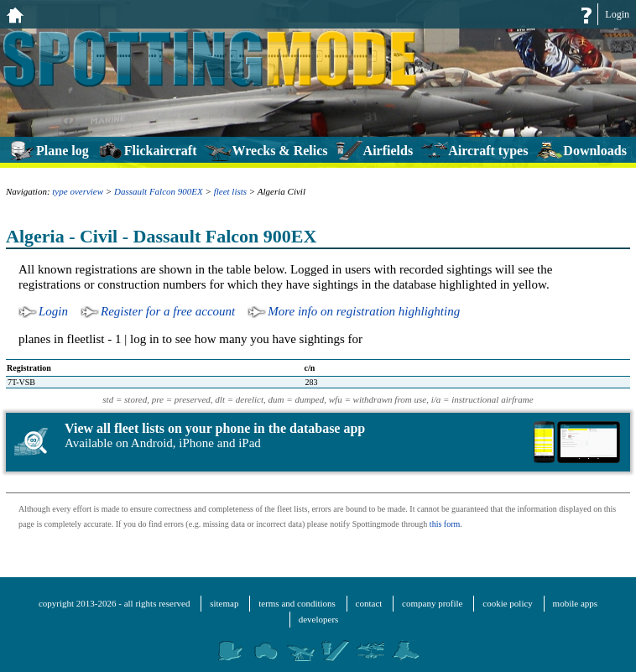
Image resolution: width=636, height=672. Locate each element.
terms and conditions (297, 603)
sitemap (224, 603)
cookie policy (508, 603)
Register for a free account (168, 311)
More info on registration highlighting (364, 311)
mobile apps (575, 603)
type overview (78, 191)
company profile (432, 603)
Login (617, 14)
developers (319, 619)
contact (369, 603)
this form (445, 524)
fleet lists (230, 191)
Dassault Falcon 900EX (159, 191)
